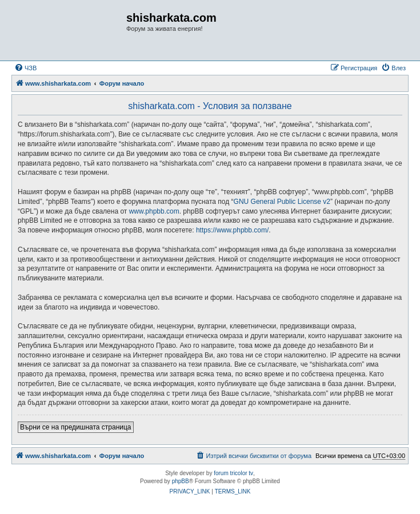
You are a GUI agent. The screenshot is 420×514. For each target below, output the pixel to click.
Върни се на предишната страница (76, 427)
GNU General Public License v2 (282, 202)
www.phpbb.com (154, 211)
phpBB (181, 481)
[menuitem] (25, 68)
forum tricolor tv (233, 473)
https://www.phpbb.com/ (232, 230)
